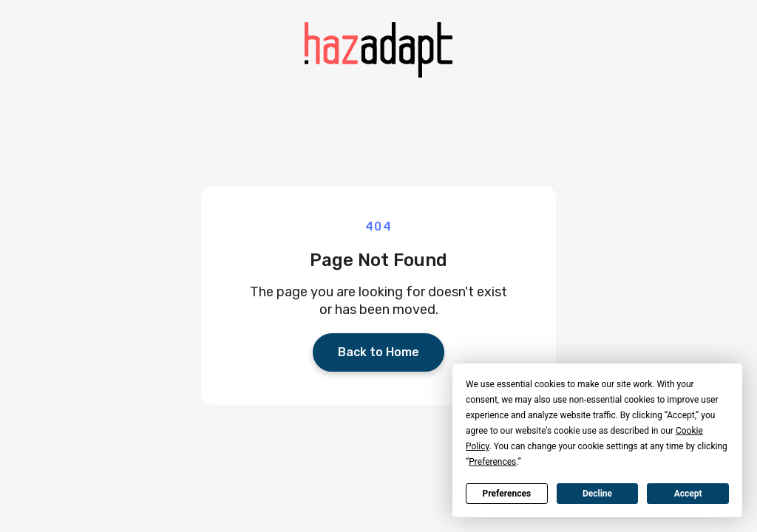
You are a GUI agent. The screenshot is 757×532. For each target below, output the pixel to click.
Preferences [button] (492, 462)
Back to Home (378, 352)
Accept (688, 494)
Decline (597, 494)
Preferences (507, 494)
